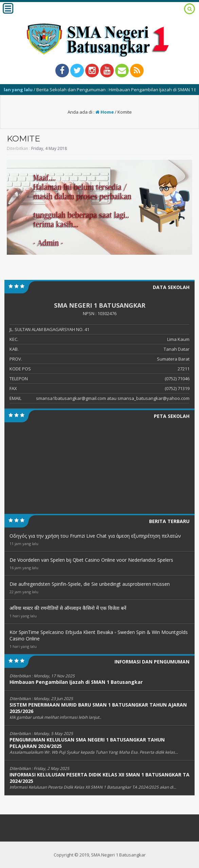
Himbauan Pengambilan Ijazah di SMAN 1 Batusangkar (76, 682)
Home (105, 112)
